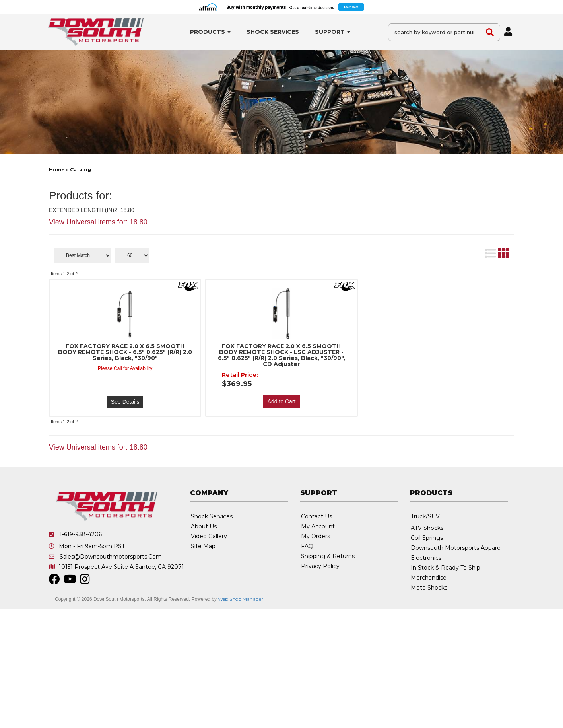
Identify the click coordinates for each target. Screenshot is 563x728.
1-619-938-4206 (81, 534)
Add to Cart (282, 401)
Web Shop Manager (241, 599)
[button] (210, 32)
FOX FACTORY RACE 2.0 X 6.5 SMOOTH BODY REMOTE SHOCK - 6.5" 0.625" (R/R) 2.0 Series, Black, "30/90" (125, 352)
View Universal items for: (98, 222)
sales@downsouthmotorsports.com (111, 557)
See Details (125, 402)
